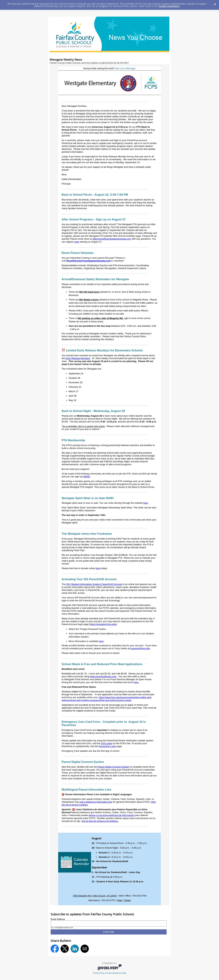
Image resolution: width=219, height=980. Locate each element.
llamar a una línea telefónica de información (111, 815)
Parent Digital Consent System (113, 767)
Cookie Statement (169, 6)
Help (124, 973)
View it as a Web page (125, 68)
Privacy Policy (99, 973)
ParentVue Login (107, 746)
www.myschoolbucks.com (103, 676)
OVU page (107, 743)
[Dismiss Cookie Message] (215, 3)
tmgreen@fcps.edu (140, 648)
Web (120, 900)
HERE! (87, 477)
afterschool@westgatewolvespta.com (112, 239)
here (77, 242)
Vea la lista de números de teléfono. (100, 821)
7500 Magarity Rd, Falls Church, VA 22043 (95, 896)
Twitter (127, 900)
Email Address (58, 919)
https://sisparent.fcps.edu (103, 624)
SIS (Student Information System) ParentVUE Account (94, 584)
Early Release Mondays (78, 358)
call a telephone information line (96, 802)
